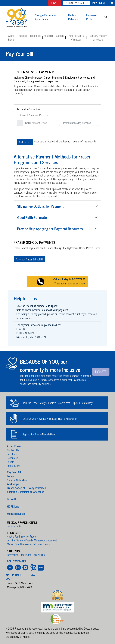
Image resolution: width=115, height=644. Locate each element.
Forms (10, 476)
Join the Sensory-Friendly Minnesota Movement (32, 540)
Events (11, 462)
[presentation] (39, 133)
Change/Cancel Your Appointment (46, 17)
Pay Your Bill (14, 472)
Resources (36, 36)
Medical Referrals (73, 17)
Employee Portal (91, 17)
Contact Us (13, 450)
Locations (12, 454)
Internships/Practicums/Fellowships (26, 555)
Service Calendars (17, 480)
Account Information (28, 109)
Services (23, 36)
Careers (60, 36)
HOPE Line (13, 506)
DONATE (55, 3)
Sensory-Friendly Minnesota (98, 37)
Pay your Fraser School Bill (29, 259)
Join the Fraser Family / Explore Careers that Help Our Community (58, 403)
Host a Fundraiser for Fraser (22, 536)
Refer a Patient (15, 526)
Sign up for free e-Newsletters (39, 434)
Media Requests (16, 514)
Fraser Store (14, 466)
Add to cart (25, 142)
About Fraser (11, 37)
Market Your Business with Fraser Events (28, 544)
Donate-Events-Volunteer (76, 37)
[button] (106, 17)
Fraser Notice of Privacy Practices (26, 488)
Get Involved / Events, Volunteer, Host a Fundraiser (50, 418)
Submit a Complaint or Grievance (26, 492)
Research (49, 36)
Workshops (13, 484)
